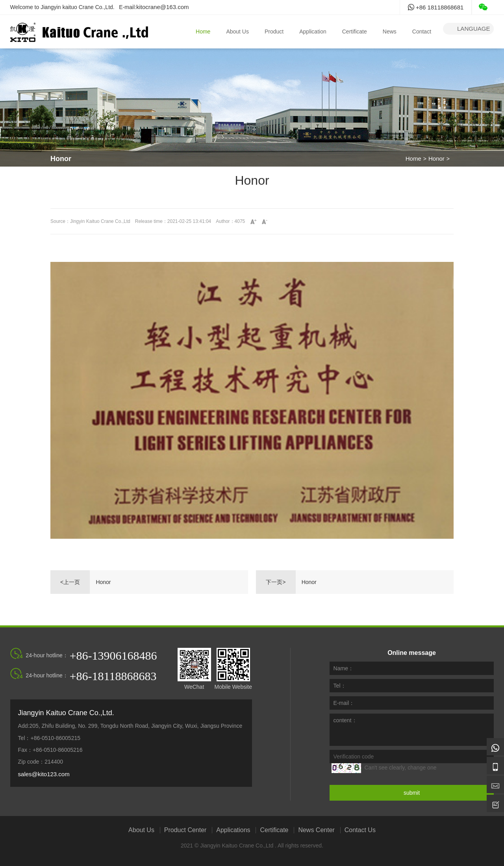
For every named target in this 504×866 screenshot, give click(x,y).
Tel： (340, 686)
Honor (436, 159)
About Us (237, 32)
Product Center (185, 830)
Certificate (355, 32)
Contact (422, 32)
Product (274, 32)
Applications (233, 830)
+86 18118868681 (436, 7)
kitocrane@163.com (163, 7)
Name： (344, 668)
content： (345, 720)
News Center (316, 830)
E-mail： (344, 703)
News (390, 32)
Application (313, 32)
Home (203, 32)
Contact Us (360, 830)
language (468, 29)
